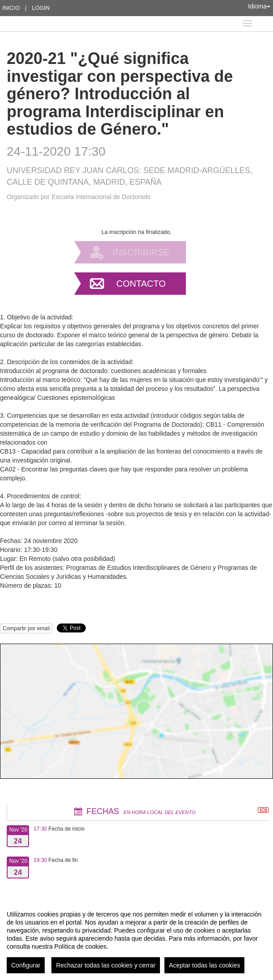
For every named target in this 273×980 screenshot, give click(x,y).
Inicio (11, 8)
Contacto (141, 284)
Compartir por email (26, 628)
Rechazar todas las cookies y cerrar (106, 965)
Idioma (259, 6)
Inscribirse (141, 252)
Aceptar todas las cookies (205, 965)
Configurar (26, 965)
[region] (136, 938)
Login (41, 8)
